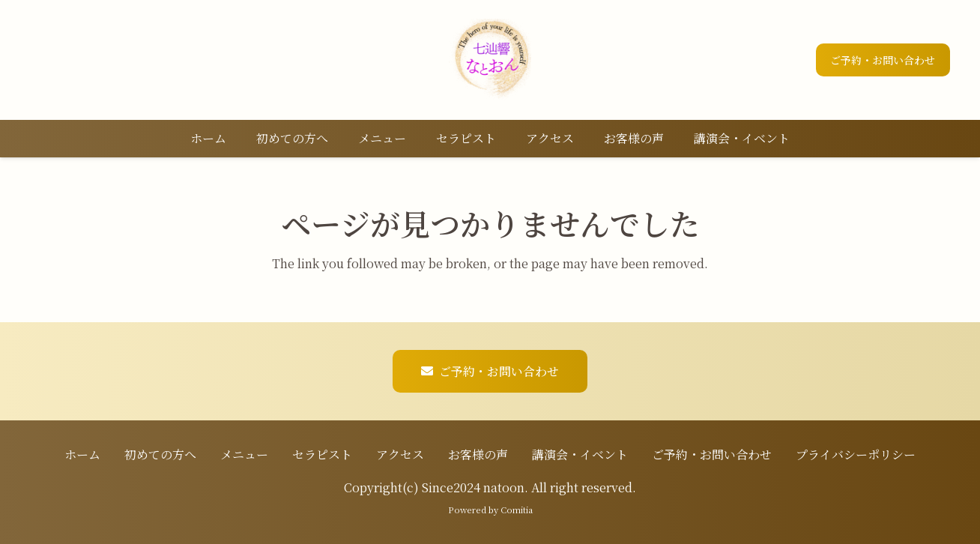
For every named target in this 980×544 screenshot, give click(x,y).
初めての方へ (160, 454)
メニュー (244, 454)
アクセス (400, 454)
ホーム (82, 454)
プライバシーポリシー (856, 454)
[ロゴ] (490, 60)
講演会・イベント (580, 454)
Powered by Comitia (490, 510)
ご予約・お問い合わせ (712, 454)
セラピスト (322, 454)
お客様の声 (478, 454)
